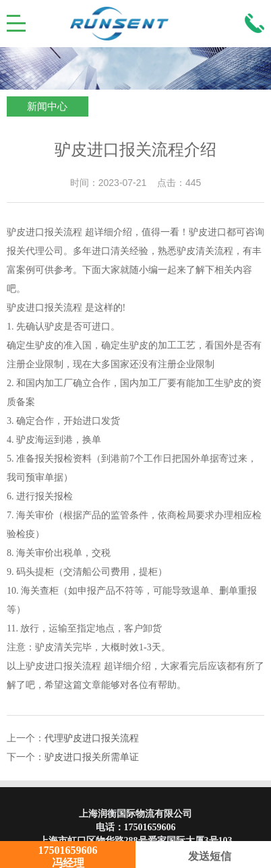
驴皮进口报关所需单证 (92, 757)
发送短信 (203, 856)
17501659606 (150, 827)
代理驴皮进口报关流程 (92, 738)
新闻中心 (47, 106)
